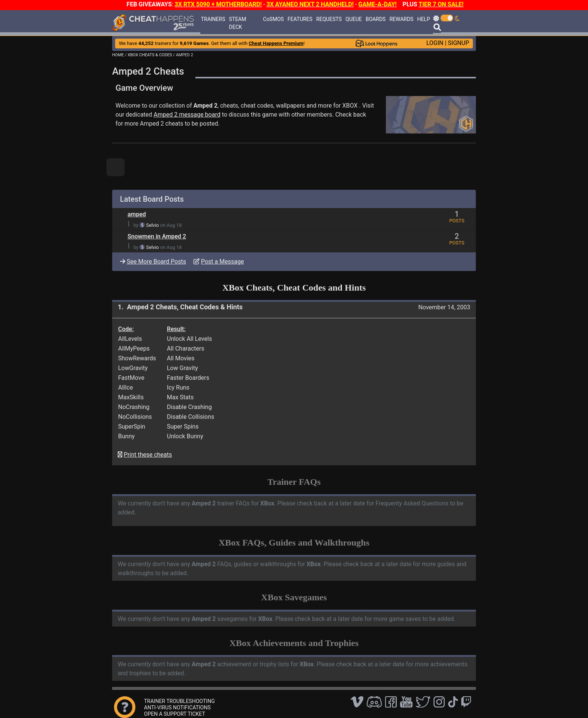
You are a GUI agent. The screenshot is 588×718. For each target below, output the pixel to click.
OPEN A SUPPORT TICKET (175, 714)
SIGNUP (458, 43)
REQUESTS (329, 19)
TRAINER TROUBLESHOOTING (179, 701)
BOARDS (376, 19)
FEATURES (300, 19)
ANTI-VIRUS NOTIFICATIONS (177, 708)
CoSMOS (273, 19)
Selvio (153, 225)
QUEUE (354, 19)
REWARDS (401, 19)
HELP (423, 19)
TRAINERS (213, 19)
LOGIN (435, 43)
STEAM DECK (238, 23)
